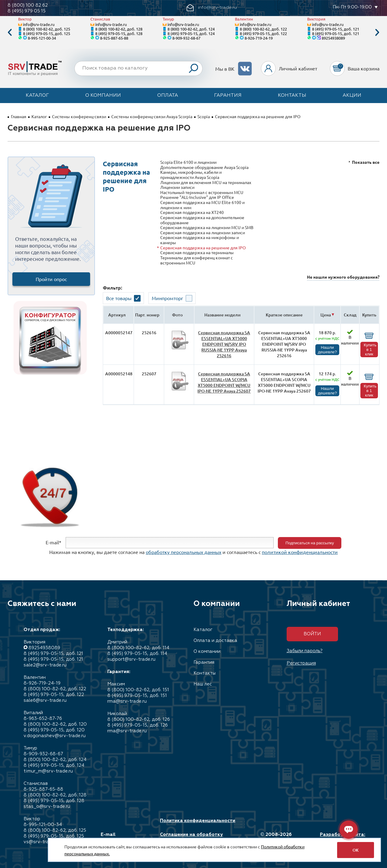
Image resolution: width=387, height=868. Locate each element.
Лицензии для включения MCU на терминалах (206, 182)
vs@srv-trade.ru (42, 842)
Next (377, 32)
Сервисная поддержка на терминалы (197, 253)
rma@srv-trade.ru (127, 701)
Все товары (119, 298)
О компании (103, 96)
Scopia (204, 116)
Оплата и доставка (215, 641)
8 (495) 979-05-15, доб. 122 (263, 33)
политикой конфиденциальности (300, 552)
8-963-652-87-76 (43, 719)
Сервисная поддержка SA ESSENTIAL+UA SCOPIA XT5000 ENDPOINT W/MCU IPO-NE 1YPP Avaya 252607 (224, 382)
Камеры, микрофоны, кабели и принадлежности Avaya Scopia (191, 175)
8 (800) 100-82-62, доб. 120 (55, 724)
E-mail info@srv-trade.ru (122, 837)
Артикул (117, 315)
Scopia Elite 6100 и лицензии (188, 162)
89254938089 (333, 38)
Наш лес (203, 684)
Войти (312, 634)
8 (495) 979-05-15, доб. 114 (137, 654)
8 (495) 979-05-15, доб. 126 (138, 725)
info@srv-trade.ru (39, 24)
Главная (19, 116)
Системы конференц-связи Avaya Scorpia (152, 116)
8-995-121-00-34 (42, 38)
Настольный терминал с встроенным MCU (202, 192)
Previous (10, 32)
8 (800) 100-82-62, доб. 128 (119, 29)
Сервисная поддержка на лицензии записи (203, 233)
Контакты (292, 96)
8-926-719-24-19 (259, 38)
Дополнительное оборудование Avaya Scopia (204, 167)
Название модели (223, 315)
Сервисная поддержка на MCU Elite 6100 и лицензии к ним (202, 205)
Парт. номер (147, 315)
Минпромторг (167, 298)
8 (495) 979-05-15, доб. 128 (119, 33)
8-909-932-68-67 (186, 38)
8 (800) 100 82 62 (28, 5)
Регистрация (301, 663)
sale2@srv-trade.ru (45, 665)
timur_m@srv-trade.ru (48, 771)
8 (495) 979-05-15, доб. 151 (137, 696)
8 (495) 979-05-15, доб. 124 (191, 33)
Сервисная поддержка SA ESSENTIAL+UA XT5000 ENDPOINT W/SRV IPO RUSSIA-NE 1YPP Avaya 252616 (224, 344)
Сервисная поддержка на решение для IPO (203, 248)
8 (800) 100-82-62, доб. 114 (138, 648)
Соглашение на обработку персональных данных (191, 837)
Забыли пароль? (305, 651)
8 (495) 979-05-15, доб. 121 (336, 29)
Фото (177, 315)
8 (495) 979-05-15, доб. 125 (47, 33)
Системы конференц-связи (79, 116)
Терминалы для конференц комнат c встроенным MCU (197, 260)
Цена (326, 315)
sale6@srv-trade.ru (45, 700)
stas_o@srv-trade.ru (47, 806)
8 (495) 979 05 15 (27, 11)
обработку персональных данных (184, 552)
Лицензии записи (177, 187)
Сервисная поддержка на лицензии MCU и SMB (207, 227)
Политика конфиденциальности (198, 821)
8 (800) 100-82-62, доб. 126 (139, 719)
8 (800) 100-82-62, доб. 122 (263, 29)
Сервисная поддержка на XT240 (192, 212)
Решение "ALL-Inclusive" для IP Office (197, 197)
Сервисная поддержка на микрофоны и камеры (200, 240)
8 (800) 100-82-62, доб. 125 (47, 29)
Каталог (37, 96)
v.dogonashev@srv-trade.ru (55, 736)
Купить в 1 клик (370, 350)
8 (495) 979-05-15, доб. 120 (54, 730)
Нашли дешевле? (327, 350)
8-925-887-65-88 (114, 38)
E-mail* (54, 542)
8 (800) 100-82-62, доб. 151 (138, 690)
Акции (352, 96)
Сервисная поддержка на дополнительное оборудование (202, 220)
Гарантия (228, 96)
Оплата (168, 96)
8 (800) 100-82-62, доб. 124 (191, 29)
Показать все (366, 162)
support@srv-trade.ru (131, 659)
